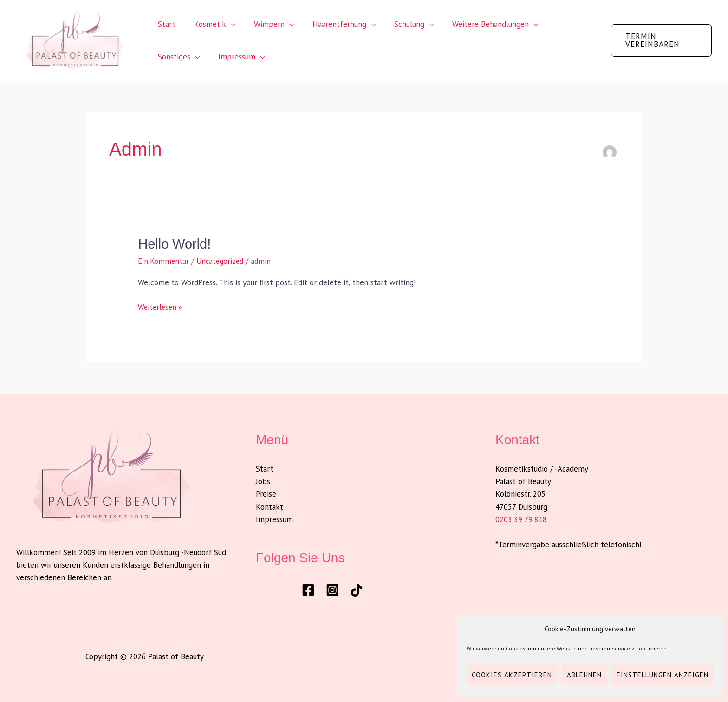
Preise (266, 494)
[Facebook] (308, 590)
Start (165, 24)
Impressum (175, 57)
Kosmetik (206, 24)
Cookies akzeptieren (512, 675)
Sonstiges (555, 24)
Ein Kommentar (164, 261)
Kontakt (270, 506)
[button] (660, 40)
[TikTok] (357, 590)
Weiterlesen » (161, 306)
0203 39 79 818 (522, 519)
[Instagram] (332, 590)
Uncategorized (223, 261)
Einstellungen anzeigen (663, 675)
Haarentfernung (330, 24)
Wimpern (262, 24)
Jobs (263, 481)
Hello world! (176, 244)
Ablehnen (584, 675)
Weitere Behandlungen (475, 24)
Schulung (397, 24)
